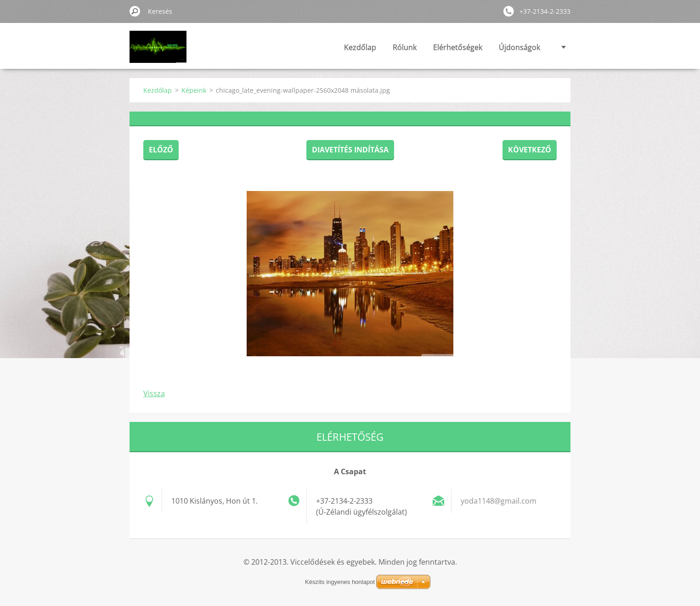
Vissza (154, 393)
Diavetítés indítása (350, 150)
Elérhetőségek (458, 47)
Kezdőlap (360, 47)
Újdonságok (519, 47)
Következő (530, 150)
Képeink (194, 90)
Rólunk (405, 47)
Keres (135, 11)
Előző (161, 150)
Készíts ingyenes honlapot (340, 582)
